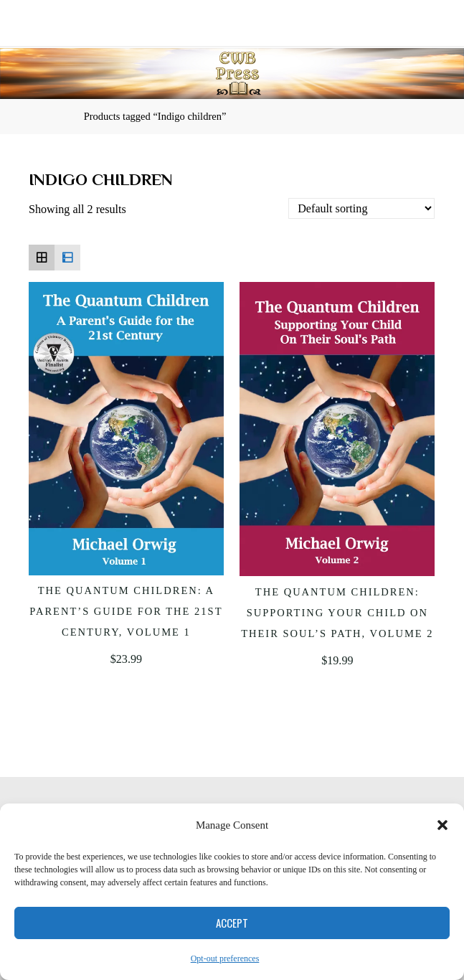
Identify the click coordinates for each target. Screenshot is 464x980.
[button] (442, 825)
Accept (232, 923)
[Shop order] (362, 209)
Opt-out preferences (225, 958)
